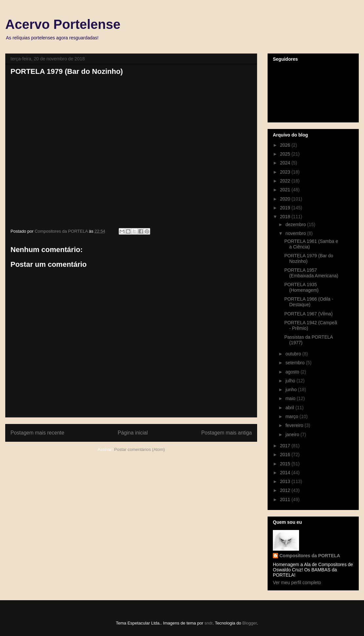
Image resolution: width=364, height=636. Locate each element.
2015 (286, 464)
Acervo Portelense (63, 24)
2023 (286, 172)
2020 (286, 199)
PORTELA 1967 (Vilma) (308, 314)
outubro (294, 354)
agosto (293, 372)
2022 (286, 181)
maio (291, 398)
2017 (286, 446)
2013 (286, 481)
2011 (286, 499)
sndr (209, 623)
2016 (286, 455)
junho (292, 390)
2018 (286, 217)
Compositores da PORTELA (310, 556)
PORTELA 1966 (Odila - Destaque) (309, 302)
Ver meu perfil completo (297, 583)
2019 (286, 208)
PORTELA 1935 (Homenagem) (301, 287)
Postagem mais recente (37, 433)
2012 (286, 490)
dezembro (296, 224)
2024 (286, 163)
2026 (286, 145)
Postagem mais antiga (227, 433)
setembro (295, 363)
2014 (286, 473)
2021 (286, 190)
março (292, 416)
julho (291, 381)
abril (290, 408)
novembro (296, 233)
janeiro (293, 435)
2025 (286, 154)
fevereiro (295, 425)
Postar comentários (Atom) (140, 449)
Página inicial (133, 433)
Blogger (250, 623)
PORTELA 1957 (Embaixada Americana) (311, 273)
